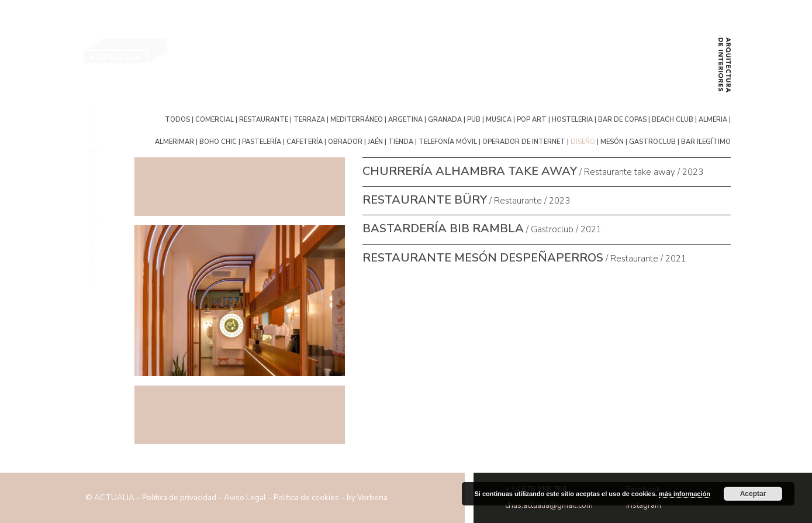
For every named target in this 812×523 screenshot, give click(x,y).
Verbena (372, 498)
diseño (583, 141)
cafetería (305, 141)
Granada (445, 119)
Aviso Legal (245, 498)
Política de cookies (306, 498)
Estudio (93, 124)
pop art (532, 119)
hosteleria (572, 119)
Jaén (375, 141)
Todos (178, 119)
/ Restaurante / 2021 (524, 259)
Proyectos (93, 186)
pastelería (262, 141)
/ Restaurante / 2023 (466, 201)
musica (499, 119)
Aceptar (753, 494)
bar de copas (622, 119)
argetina (405, 119)
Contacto (93, 255)
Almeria (713, 119)
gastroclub (652, 141)
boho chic (218, 141)
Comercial (215, 119)
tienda (401, 141)
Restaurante (264, 119)
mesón (612, 141)
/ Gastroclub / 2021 (482, 229)
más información (685, 494)
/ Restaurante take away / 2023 (533, 172)
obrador (345, 141)
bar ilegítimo (706, 141)
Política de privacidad (179, 498)
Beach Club (673, 119)
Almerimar (175, 141)
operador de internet (524, 141)
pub (474, 119)
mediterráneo (357, 119)
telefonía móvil (448, 141)
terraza (309, 119)
